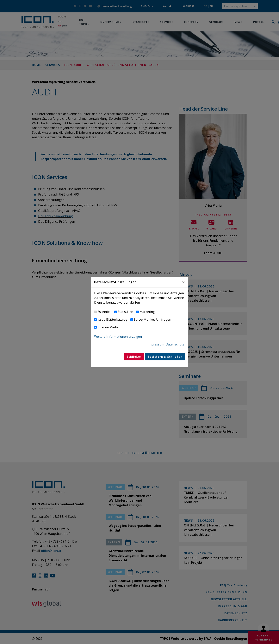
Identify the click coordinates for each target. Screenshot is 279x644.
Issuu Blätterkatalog (112, 319)
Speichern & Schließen (165, 357)
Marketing (147, 312)
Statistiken (125, 312)
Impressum (156, 344)
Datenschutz (175, 344)
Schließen (134, 357)
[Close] (183, 282)
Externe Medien (109, 327)
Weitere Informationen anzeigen (118, 337)
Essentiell (104, 312)
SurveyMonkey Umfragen (152, 319)
